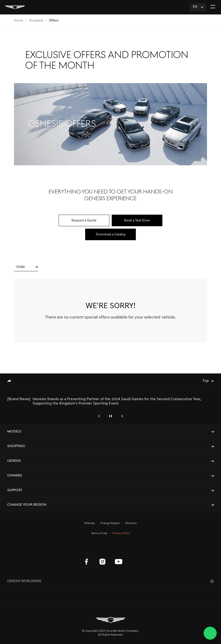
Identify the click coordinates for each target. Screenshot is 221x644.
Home (19, 21)
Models (14, 432)
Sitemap (90, 523)
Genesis (14, 461)
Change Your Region (27, 505)
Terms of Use (99, 533)
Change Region (110, 523)
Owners (15, 476)
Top (206, 381)
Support (15, 490)
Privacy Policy (121, 533)
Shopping (36, 21)
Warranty (131, 523)
